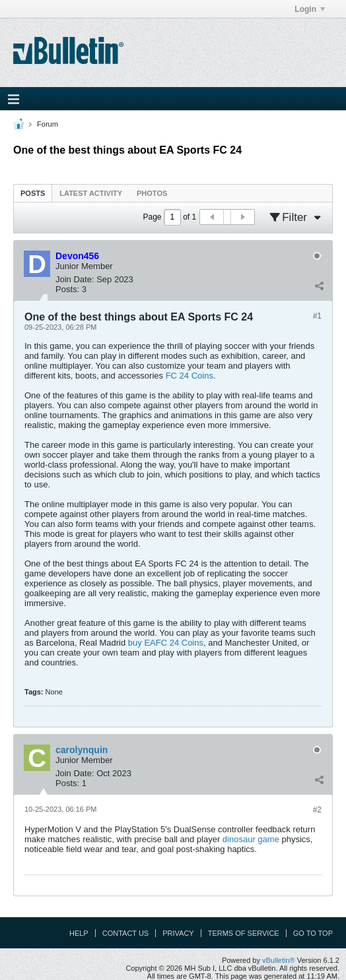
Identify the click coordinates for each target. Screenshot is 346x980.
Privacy (178, 933)
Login (310, 9)
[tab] (33, 193)
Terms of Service (244, 933)
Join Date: (75, 279)
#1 (317, 316)
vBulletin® (279, 960)
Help (79, 933)
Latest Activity (91, 193)
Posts (33, 193)
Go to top (313, 933)
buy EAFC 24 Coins (166, 643)
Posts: (67, 289)
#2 (317, 810)
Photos (152, 193)
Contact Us (126, 933)
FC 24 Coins (190, 376)
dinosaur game (251, 839)
